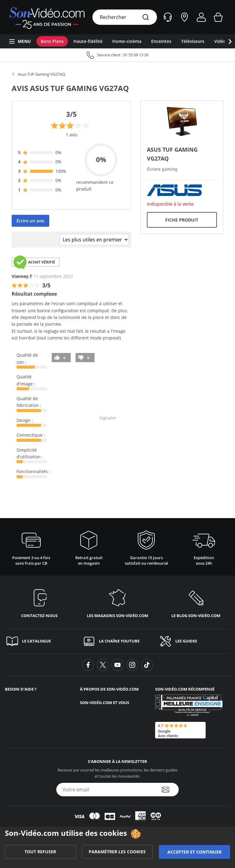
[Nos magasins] (185, 17)
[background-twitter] (103, 665)
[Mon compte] (201, 17)
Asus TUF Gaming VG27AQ (41, 74)
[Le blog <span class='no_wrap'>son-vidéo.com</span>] (196, 602)
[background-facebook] (88, 665)
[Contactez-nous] (39, 602)
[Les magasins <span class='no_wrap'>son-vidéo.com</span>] (117, 602)
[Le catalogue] (41, 641)
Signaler (108, 418)
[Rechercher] (146, 18)
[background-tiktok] (147, 665)
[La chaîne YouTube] (118, 641)
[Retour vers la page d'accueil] (47, 17)
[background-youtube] (117, 665)
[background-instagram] (132, 665)
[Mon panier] (218, 17)
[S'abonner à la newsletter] (170, 790)
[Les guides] (194, 641)
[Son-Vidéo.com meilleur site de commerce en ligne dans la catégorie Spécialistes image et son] (189, 705)
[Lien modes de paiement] (117, 817)
